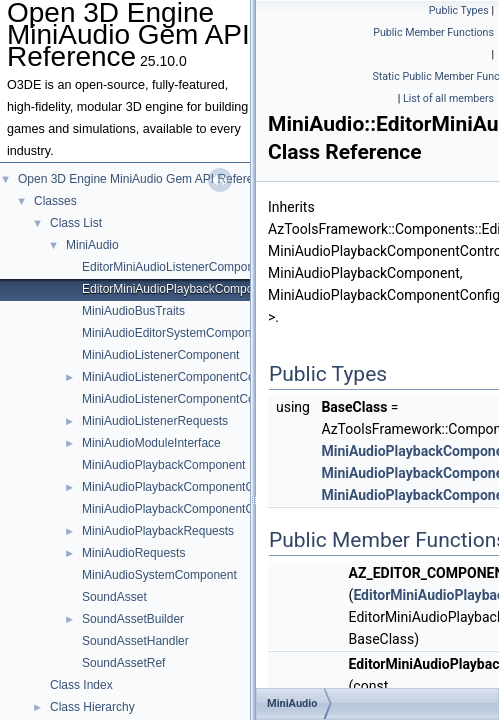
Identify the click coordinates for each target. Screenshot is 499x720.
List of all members (448, 98)
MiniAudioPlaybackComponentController (189, 509)
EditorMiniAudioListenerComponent (176, 267)
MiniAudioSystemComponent (159, 575)
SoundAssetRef (123, 663)
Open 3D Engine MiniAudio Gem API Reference (145, 179)
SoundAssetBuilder (133, 619)
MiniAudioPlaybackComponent (163, 465)
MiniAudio (92, 245)
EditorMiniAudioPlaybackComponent (179, 289)
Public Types (459, 10)
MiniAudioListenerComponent (160, 355)
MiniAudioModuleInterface (151, 443)
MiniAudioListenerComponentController (186, 399)
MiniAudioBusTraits (133, 311)
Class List (76, 223)
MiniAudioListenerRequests (155, 421)
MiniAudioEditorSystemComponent (175, 333)
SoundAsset (114, 597)
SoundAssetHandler (135, 641)
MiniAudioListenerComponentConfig (178, 377)
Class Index (81, 685)
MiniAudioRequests (133, 553)
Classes (55, 201)
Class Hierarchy (92, 707)
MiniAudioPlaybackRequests (158, 531)
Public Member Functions (433, 32)
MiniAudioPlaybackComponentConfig (181, 487)
